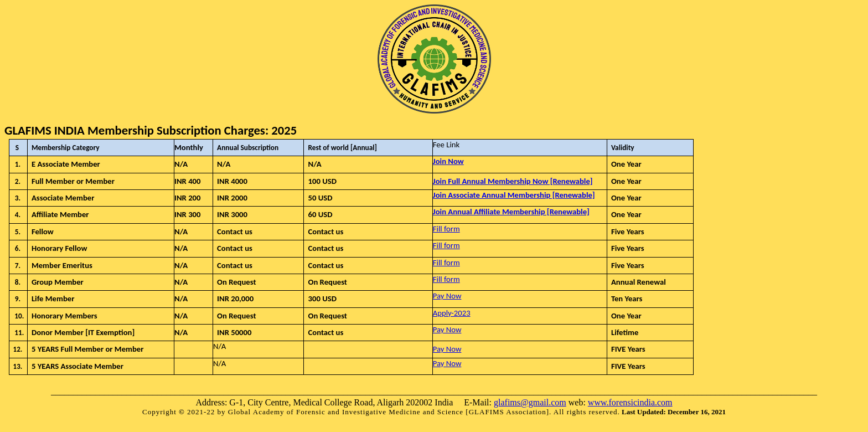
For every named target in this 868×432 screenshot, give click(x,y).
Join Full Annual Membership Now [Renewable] (513, 181)
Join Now (448, 161)
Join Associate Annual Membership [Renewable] (514, 195)
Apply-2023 (452, 313)
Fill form (446, 229)
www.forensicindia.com (630, 402)
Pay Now (447, 296)
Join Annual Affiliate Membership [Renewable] (511, 212)
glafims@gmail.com (530, 402)
